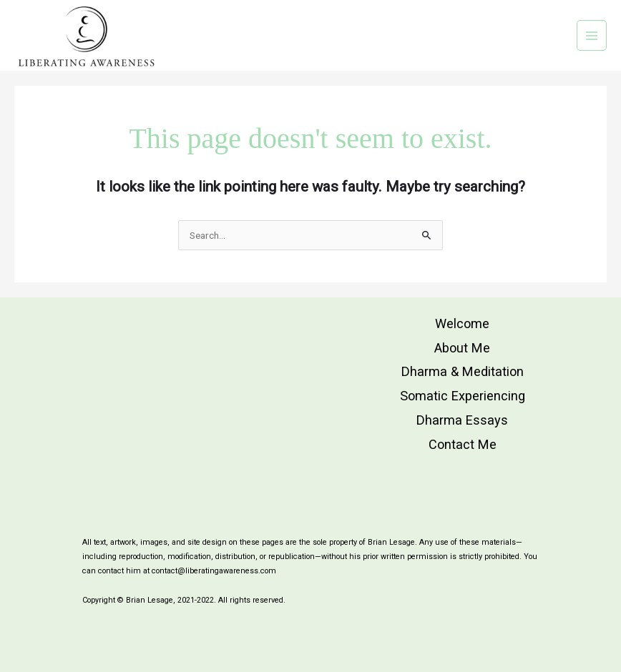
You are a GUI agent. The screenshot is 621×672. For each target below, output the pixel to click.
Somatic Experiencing (463, 396)
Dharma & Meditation (463, 371)
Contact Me (463, 444)
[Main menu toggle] (592, 35)
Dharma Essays (462, 420)
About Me (462, 348)
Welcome (462, 323)
